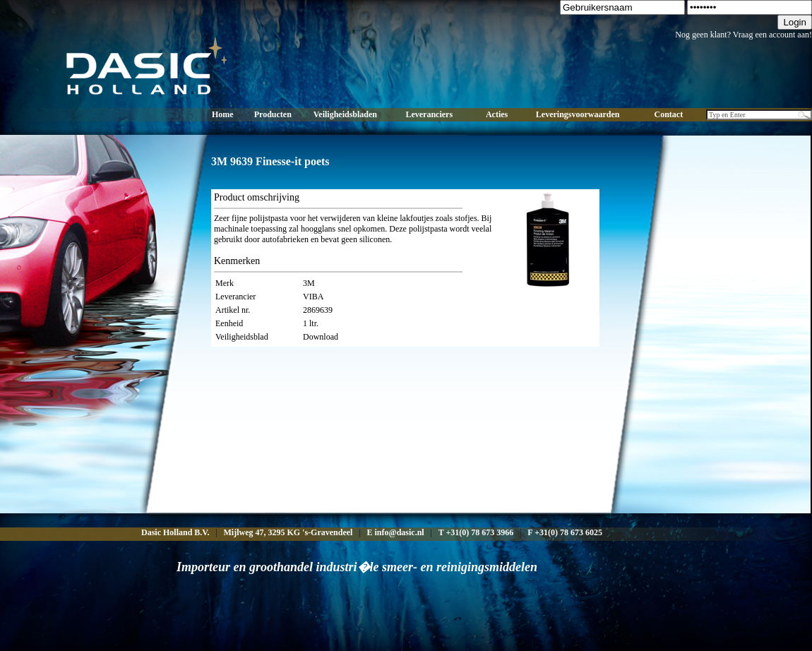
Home (223, 114)
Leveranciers (429, 114)
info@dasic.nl (399, 532)
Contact (669, 114)
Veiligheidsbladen (345, 114)
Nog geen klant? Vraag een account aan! (744, 35)
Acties (497, 114)
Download (321, 337)
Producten (273, 114)
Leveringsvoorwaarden (578, 114)
